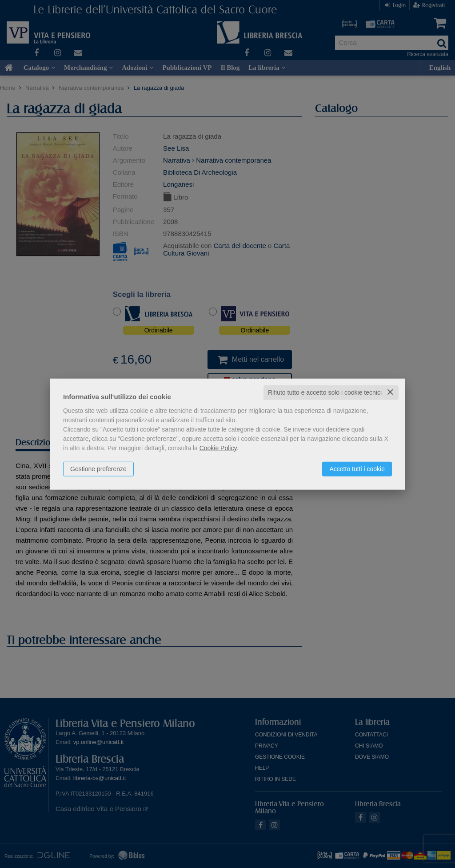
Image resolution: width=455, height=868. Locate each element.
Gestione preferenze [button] (98, 469)
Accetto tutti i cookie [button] (357, 469)
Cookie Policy (218, 448)
